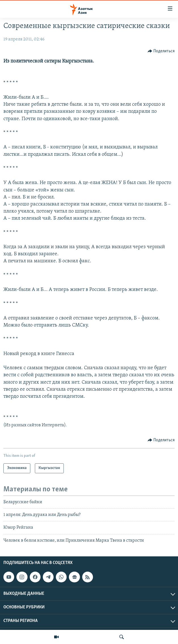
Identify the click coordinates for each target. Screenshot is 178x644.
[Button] (161, 51)
